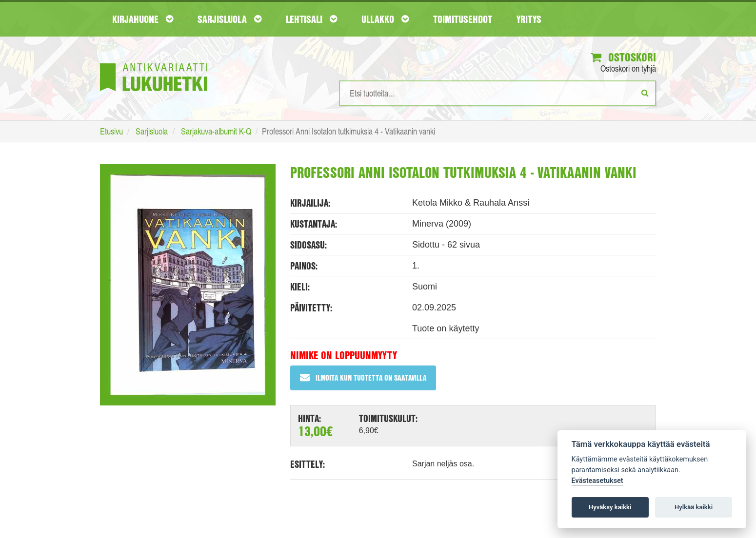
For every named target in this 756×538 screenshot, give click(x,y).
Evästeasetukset (597, 481)
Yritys (529, 19)
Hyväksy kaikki (610, 507)
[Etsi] (645, 93)
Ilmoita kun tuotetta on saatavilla (363, 377)
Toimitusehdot (463, 19)
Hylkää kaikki (694, 507)
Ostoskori (623, 57)
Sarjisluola (229, 19)
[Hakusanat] (497, 93)
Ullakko (385, 19)
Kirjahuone (143, 19)
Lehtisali (311, 19)
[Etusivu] (154, 63)
